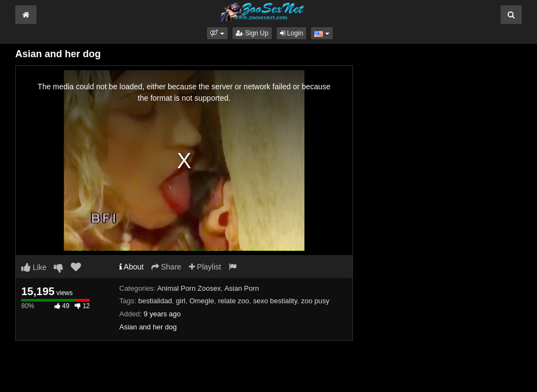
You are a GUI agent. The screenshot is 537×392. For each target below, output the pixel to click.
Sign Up (252, 33)
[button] (217, 33)
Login (292, 33)
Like (34, 267)
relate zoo (233, 301)
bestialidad (155, 301)
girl (181, 301)
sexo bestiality (275, 301)
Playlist (205, 267)
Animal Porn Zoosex (189, 288)
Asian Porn (242, 288)
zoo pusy (315, 301)
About (132, 267)
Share (166, 267)
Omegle (202, 301)
